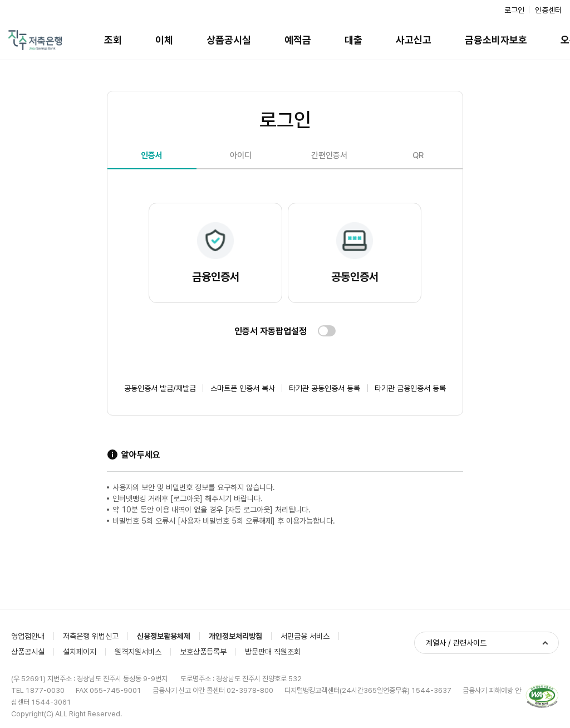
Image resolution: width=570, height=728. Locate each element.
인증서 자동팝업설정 (271, 331)
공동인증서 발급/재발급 (160, 388)
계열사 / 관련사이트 (456, 643)
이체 (164, 40)
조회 (113, 40)
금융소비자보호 (496, 40)
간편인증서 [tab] (329, 155)
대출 (353, 40)
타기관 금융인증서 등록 (410, 388)
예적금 (298, 40)
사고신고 (414, 40)
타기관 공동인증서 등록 (325, 388)
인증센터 (548, 10)
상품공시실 (229, 40)
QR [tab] (418, 155)
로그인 (514, 10)
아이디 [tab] (241, 155)
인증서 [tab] (152, 155)
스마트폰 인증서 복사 (243, 388)
